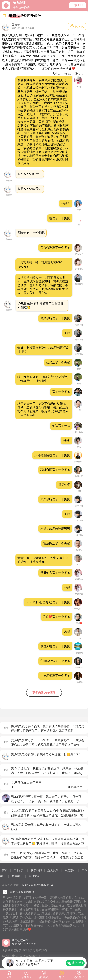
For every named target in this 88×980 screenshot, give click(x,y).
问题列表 (33, 885)
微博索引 (17, 876)
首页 (5, 870)
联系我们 (36, 870)
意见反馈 (53, 870)
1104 (50, 885)
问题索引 (70, 870)
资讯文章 (34, 876)
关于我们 (19, 870)
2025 (43, 885)
